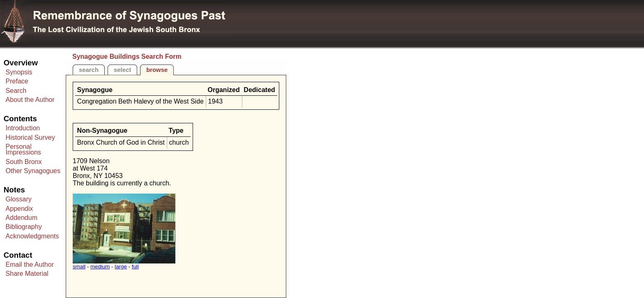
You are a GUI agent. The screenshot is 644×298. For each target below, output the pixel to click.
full (135, 267)
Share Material (27, 274)
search (89, 70)
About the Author (30, 100)
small (79, 267)
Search (16, 91)
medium (100, 267)
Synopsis (19, 72)
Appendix (20, 209)
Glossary (19, 199)
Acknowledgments (32, 236)
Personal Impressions (23, 149)
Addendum (22, 218)
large (121, 267)
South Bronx (24, 162)
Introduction (23, 128)
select (122, 70)
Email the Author (30, 265)
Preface (17, 81)
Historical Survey (30, 137)
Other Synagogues (33, 171)
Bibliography (24, 227)
